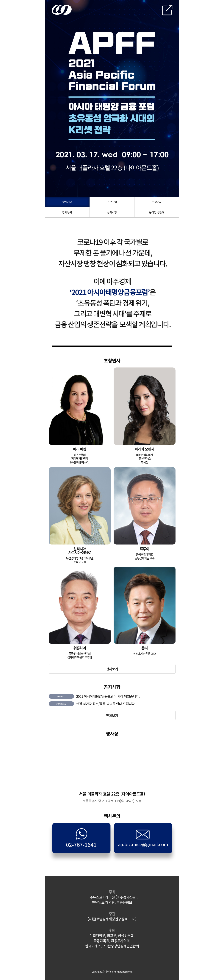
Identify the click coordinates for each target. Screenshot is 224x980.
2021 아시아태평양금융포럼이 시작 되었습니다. (108, 696)
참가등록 (67, 212)
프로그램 (112, 202)
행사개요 (67, 202)
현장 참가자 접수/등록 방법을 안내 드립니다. (106, 704)
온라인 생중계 (157, 212)
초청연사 (157, 202)
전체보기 (112, 669)
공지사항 (112, 212)
